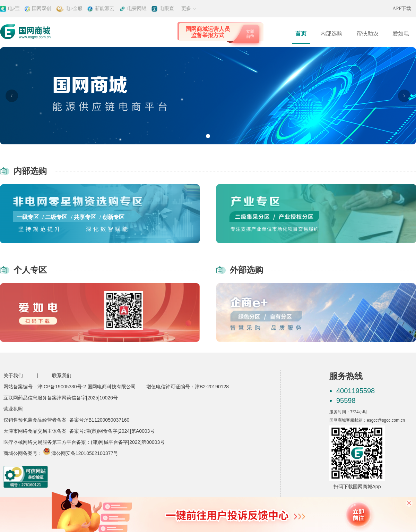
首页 (301, 33)
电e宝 (14, 9)
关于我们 (13, 375)
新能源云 (105, 9)
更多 (189, 9)
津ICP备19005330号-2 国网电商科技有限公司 (87, 387)
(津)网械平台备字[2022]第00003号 (128, 442)
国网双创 (42, 9)
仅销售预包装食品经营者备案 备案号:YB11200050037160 (66, 420)
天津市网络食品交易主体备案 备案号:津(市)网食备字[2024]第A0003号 (79, 431)
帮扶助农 (367, 33)
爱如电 (401, 33)
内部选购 (331, 33)
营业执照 (13, 409)
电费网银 (137, 9)
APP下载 (402, 9)
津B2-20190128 (212, 387)
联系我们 (62, 375)
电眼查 (167, 9)
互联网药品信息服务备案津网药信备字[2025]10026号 (61, 398)
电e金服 (74, 9)
